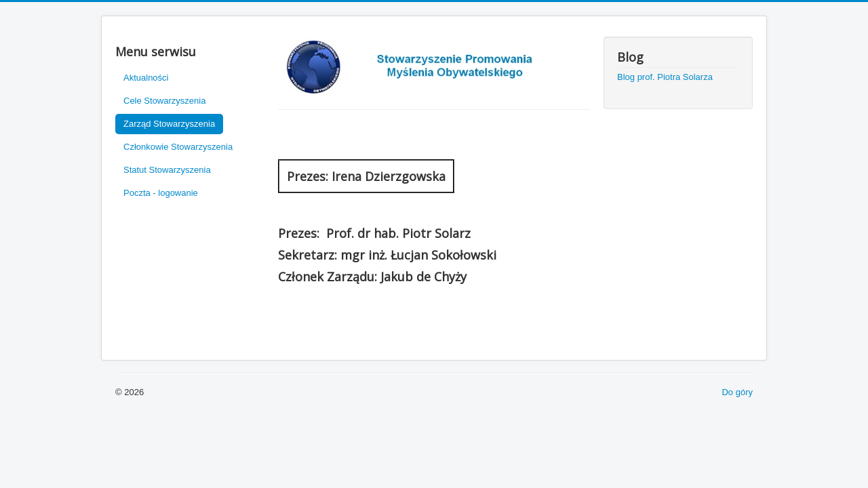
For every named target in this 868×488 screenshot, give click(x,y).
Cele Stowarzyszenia (164, 101)
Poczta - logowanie (161, 193)
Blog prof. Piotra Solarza (665, 77)
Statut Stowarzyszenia (167, 170)
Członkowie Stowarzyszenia (178, 147)
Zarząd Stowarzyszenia (169, 124)
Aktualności (146, 78)
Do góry (737, 392)
